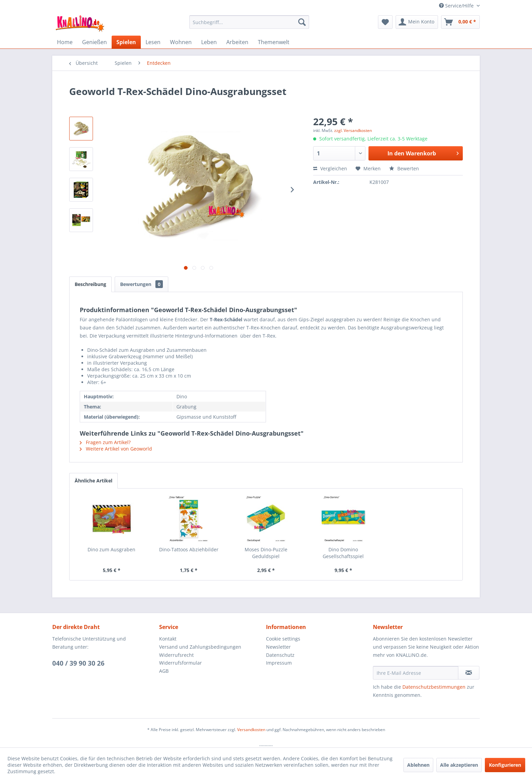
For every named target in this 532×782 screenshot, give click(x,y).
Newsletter (278, 647)
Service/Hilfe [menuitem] (457, 6)
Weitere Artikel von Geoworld (116, 449)
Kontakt (168, 639)
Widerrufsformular (180, 663)
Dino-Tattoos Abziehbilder (189, 549)
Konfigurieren (505, 765)
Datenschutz (280, 655)
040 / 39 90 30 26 (78, 663)
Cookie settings (283, 639)
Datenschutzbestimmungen (434, 687)
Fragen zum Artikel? (105, 442)
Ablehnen (418, 765)
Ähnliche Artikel (93, 481)
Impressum (279, 663)
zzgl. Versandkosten (353, 130)
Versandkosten (251, 730)
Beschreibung (90, 284)
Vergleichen (330, 168)
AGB (164, 671)
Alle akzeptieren (459, 765)
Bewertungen (141, 284)
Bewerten (404, 168)
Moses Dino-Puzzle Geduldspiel (266, 553)
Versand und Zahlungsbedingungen (200, 647)
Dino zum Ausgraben (111, 549)
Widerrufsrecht (176, 655)
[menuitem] (249, 22)
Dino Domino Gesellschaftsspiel (343, 553)
